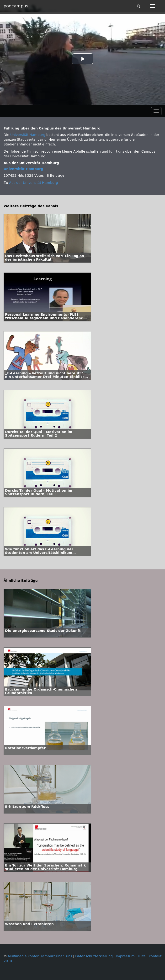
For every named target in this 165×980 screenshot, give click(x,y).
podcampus (16, 6)
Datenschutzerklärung (94, 956)
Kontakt (155, 956)
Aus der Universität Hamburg (34, 183)
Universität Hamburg (28, 135)
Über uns (64, 956)
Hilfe (142, 956)
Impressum (125, 956)
